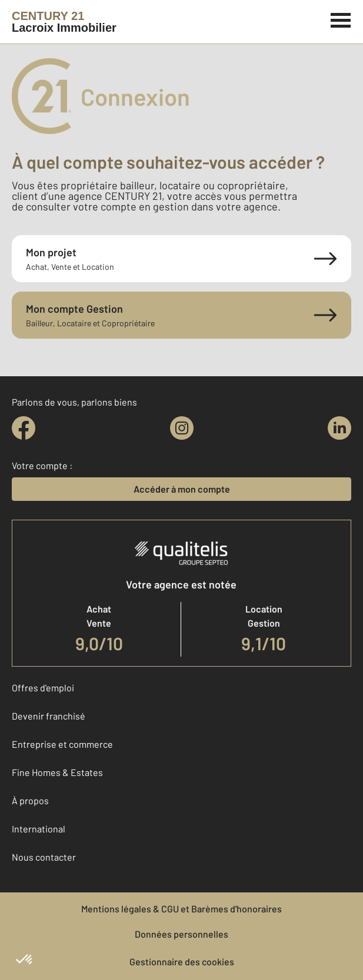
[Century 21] (64, 22)
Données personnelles (181, 934)
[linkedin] (339, 428)
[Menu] (341, 19)
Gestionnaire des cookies (182, 961)
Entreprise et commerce (62, 744)
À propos (30, 800)
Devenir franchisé (49, 716)
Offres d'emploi (43, 688)
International (39, 829)
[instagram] (182, 428)
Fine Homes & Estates (57, 772)
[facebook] (24, 428)
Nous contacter (44, 857)
